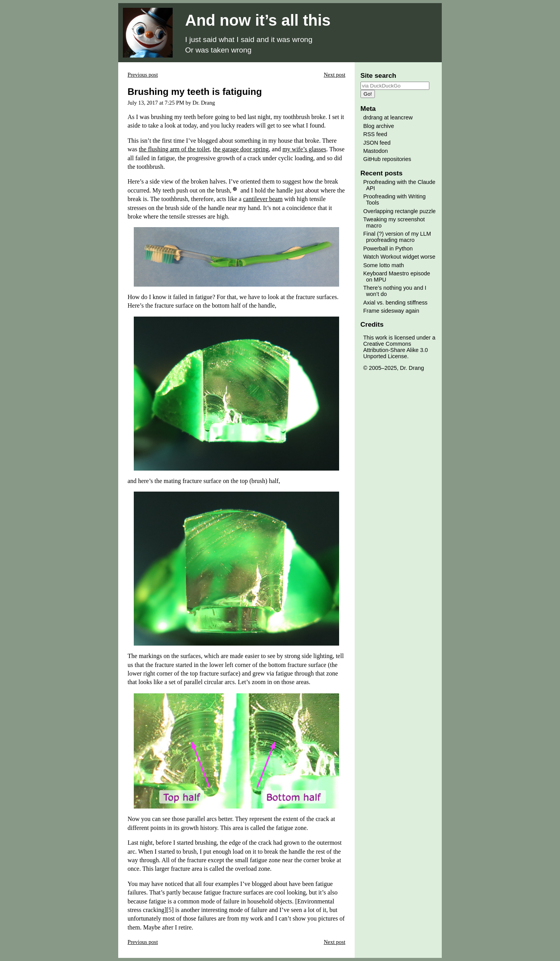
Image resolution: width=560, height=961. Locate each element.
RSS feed (375, 134)
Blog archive (379, 126)
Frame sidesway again (391, 311)
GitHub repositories (387, 159)
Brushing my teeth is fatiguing (195, 92)
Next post (334, 75)
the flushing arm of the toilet (174, 149)
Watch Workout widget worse (399, 257)
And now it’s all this (258, 20)
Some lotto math (384, 265)
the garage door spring (241, 149)
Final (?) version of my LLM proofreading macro (397, 237)
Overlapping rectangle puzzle (399, 211)
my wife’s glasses (304, 149)
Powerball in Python (388, 249)
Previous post (143, 75)
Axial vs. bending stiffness (395, 303)
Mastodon (375, 151)
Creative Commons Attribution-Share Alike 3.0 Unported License (395, 350)
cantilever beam (263, 199)
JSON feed (377, 143)
